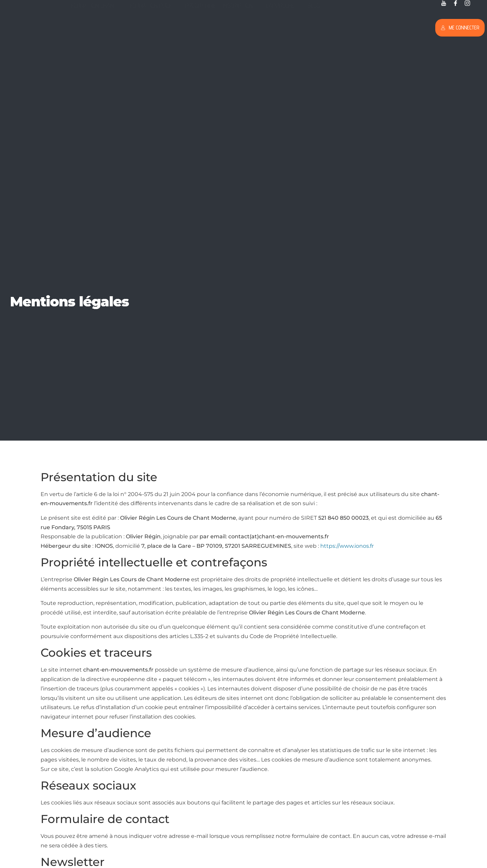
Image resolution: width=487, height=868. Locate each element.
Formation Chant (94, 26)
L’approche (280, 26)
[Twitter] (467, 4)
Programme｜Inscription (219, 26)
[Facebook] (456, 4)
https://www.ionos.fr (347, 546)
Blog (314, 26)
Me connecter (460, 28)
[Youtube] (444, 4)
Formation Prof (151, 26)
